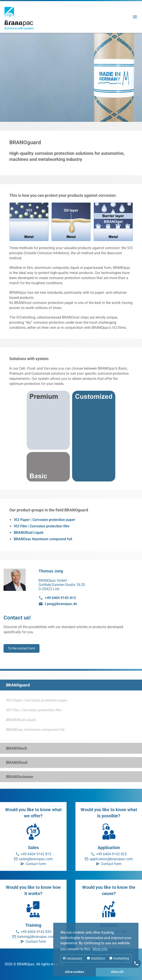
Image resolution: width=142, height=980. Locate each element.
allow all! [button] (117, 972)
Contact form (36, 864)
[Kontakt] (136, 963)
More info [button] (100, 949)
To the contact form (22, 648)
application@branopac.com (111, 859)
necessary (73, 958)
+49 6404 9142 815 (36, 854)
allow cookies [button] (75, 972)
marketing (119, 958)
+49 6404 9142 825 (111, 854)
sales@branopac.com (36, 859)
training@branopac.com (36, 937)
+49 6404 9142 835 (36, 932)
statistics (96, 958)
